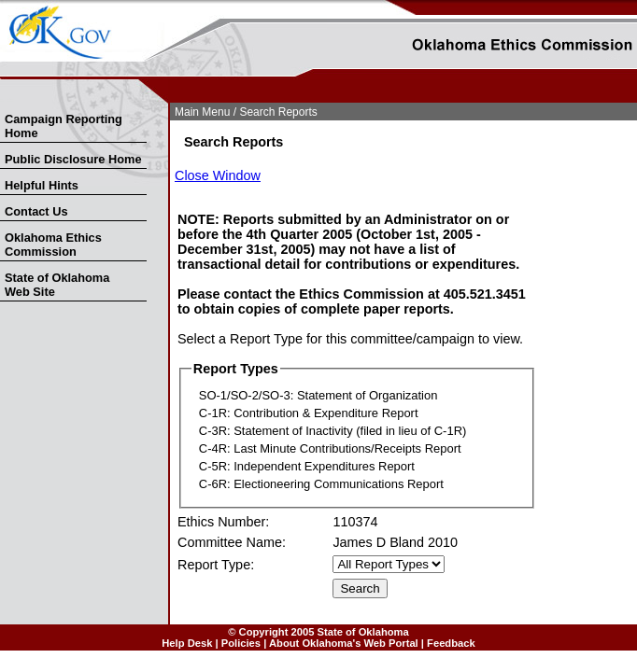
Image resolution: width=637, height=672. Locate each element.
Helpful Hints (42, 185)
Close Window (218, 175)
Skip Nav (2, 99)
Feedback (451, 643)
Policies (241, 643)
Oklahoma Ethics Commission (53, 245)
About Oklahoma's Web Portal (344, 643)
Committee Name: (232, 542)
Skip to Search (11, 99)
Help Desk (187, 643)
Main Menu (202, 112)
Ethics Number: (223, 522)
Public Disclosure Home (73, 159)
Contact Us (36, 211)
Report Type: (216, 565)
